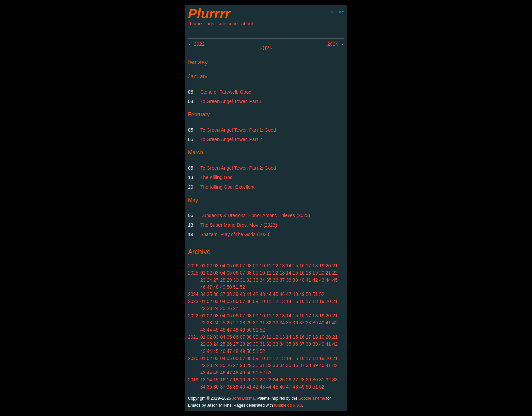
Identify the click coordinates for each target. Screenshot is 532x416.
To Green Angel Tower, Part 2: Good (238, 168)
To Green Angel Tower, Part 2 (231, 139)
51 (236, 287)
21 (335, 266)
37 (282, 280)
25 (223, 308)
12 (275, 266)
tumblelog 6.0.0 (288, 405)
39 (296, 280)
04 (223, 266)
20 (328, 266)
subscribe (228, 24)
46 (203, 287)
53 (269, 373)
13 (282, 266)
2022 (199, 44)
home (196, 24)
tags (210, 24)
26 (229, 308)
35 (269, 280)
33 (256, 280)
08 (249, 266)
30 (236, 280)
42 (315, 280)
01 (203, 266)
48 (216, 287)
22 (335, 273)
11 (269, 266)
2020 (193, 358)
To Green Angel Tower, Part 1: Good (238, 130)
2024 (333, 44)
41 (309, 280)
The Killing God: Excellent (227, 187)
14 (289, 266)
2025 (193, 273)
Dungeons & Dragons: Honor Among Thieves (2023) (255, 215)
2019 (193, 380)
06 (236, 266)
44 (328, 280)
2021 (193, 337)
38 (289, 280)
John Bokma (243, 398)
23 (203, 280)
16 (302, 266)
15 (296, 266)
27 (216, 280)
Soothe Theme (312, 398)
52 (243, 287)
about (247, 24)
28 (223, 280)
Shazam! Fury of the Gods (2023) (235, 234)
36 (275, 280)
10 (262, 266)
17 (309, 266)
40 (302, 280)
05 (229, 266)
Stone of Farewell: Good (226, 92)
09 (256, 266)
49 (223, 287)
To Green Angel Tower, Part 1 (231, 101)
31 (243, 280)
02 (209, 266)
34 (262, 280)
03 (216, 266)
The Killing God (216, 177)
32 (249, 280)
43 (322, 280)
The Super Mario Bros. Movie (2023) (239, 225)
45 (335, 280)
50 (229, 287)
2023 (193, 301)
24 (209, 280)
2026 (193, 266)
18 (315, 266)
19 (322, 266)
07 (243, 266)
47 (209, 287)
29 (229, 280)
